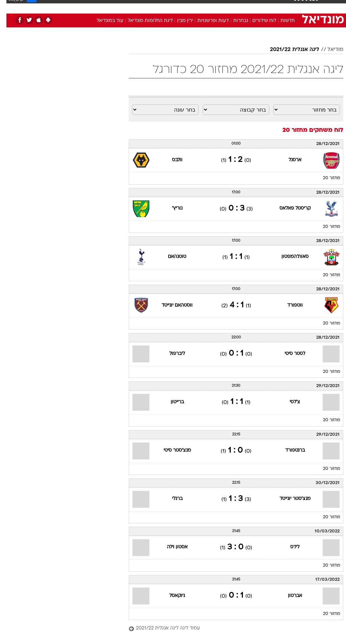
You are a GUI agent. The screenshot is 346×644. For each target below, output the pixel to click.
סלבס (220, 6)
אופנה (98, 6)
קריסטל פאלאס (289, 208)
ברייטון (171, 402)
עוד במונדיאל (104, 21)
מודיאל (329, 50)
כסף (202, 6)
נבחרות (234, 21)
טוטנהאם (171, 257)
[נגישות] (9, 6)
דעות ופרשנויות (207, 21)
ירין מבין (179, 21)
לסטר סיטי (288, 354)
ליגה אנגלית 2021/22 (288, 50)
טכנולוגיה (121, 6)
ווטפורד (289, 305)
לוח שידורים (258, 21)
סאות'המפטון (289, 257)
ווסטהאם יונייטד (171, 305)
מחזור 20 (325, 178)
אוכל (185, 6)
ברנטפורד (289, 450)
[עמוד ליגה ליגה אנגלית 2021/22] (230, 629)
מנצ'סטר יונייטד (289, 499)
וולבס (171, 160)
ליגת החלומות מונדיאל (144, 21)
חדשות (281, 21)
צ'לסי (288, 402)
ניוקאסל (171, 596)
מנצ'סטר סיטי (171, 450)
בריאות (166, 6)
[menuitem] (256, 6)
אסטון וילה (171, 547)
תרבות (239, 6)
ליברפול (171, 354)
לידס (288, 547)
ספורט (260, 6)
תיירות (144, 6)
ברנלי (171, 499)
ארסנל (289, 160)
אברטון (289, 596)
